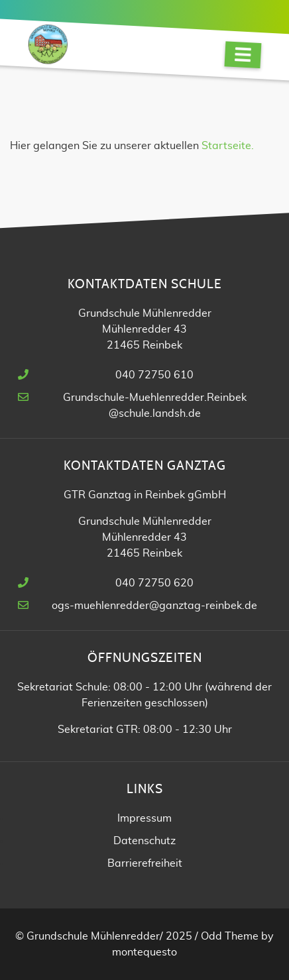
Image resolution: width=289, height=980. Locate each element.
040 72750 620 (154, 583)
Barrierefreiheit (145, 863)
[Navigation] (243, 55)
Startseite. (228, 146)
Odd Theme (230, 936)
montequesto (144, 952)
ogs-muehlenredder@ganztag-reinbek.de (154, 606)
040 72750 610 (154, 375)
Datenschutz (144, 841)
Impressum (144, 818)
